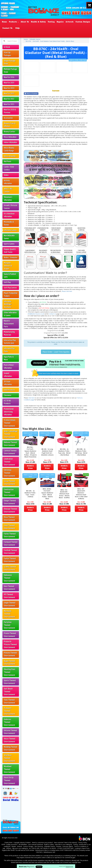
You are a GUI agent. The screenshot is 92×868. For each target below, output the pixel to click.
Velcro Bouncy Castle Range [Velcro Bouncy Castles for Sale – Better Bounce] (9, 149)
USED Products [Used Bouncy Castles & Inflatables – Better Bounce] (9, 390)
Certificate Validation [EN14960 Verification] (79, 28)
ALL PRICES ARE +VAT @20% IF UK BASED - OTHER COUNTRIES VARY (51, 848)
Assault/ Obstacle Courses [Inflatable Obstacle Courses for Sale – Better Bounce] (11, 207)
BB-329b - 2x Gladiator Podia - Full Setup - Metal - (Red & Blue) (81, 452)
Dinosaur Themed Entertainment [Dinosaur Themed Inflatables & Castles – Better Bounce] (10, 510)
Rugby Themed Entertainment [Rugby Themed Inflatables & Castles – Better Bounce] (9, 662)
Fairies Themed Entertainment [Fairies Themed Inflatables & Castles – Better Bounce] (10, 535)
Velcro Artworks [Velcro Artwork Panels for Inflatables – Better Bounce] (10, 156)
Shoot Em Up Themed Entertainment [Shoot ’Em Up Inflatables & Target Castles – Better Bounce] (9, 780)
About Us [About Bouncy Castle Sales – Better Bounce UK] (25, 22)
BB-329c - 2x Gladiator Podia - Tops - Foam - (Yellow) (30, 494)
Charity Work (8, 842)
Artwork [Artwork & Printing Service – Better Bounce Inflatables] (70, 22)
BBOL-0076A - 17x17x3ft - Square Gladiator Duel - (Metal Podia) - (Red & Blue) (47, 494)
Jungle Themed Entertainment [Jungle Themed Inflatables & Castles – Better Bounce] (10, 604)
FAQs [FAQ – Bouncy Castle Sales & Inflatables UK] (18, 28)
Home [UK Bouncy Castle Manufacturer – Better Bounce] (4, 22)
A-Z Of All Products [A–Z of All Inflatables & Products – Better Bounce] (7, 402)
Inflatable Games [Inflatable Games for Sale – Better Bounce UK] (10, 230)
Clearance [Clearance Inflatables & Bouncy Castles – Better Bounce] (8, 395)
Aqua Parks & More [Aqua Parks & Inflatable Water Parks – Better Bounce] (9, 358)
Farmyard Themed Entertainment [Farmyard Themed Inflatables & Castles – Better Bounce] (11, 543)
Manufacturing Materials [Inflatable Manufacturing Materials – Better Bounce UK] (9, 333)
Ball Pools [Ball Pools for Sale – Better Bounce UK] (8, 161)
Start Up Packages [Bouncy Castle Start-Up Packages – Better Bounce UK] (7, 54)
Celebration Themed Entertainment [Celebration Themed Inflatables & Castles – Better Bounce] (9, 462)
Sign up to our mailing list (20, 848)
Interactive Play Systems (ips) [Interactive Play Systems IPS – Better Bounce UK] (10, 342)
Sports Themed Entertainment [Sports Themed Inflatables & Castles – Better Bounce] (10, 682)
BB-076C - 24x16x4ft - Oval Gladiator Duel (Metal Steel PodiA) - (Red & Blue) (50, 41)
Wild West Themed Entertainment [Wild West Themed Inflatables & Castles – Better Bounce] (9, 758)
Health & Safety (49, 844)
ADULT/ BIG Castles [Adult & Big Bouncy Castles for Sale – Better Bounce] (8, 190)
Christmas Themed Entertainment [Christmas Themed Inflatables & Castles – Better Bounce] (9, 473)
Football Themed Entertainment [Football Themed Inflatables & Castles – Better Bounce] (10, 552)
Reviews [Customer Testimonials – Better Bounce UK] (62, 28)
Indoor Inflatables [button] (11, 142)
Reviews (59, 846)
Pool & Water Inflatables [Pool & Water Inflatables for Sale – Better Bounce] (9, 366)
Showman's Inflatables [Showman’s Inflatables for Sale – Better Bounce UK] (8, 199)
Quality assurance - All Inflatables (17, 844)
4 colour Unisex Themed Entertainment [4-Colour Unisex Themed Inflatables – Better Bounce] (10, 423)
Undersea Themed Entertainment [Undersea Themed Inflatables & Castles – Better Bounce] (9, 722)
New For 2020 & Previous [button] (10, 111)
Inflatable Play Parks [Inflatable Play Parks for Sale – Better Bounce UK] (9, 350)
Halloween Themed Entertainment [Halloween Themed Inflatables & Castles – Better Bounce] (9, 578)
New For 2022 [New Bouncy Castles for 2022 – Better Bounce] (9, 99)
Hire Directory (39, 846)
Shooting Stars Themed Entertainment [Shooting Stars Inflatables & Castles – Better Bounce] (10, 672)
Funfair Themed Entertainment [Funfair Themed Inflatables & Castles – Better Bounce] (10, 560)
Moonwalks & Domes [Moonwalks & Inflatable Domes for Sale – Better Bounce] (9, 223)
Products (14, 22)
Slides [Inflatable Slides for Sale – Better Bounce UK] (6, 175)
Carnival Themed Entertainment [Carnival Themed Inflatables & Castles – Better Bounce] (10, 452)
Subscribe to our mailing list (63, 844)
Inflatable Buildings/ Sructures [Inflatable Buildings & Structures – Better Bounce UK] (8, 304)
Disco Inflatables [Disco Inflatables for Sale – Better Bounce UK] (10, 137)
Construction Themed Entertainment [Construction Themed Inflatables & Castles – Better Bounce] (9, 492)
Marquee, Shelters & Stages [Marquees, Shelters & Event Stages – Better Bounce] (8, 266)
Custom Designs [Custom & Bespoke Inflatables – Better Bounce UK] (83, 22)
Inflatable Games (35, 39)
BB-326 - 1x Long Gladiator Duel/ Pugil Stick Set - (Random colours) (47, 452)
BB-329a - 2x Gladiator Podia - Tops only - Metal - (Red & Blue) (64, 452)
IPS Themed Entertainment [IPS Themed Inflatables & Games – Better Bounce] (9, 596)
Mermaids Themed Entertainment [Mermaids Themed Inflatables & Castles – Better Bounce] (9, 614)
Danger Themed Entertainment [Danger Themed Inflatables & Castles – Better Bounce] (10, 502)
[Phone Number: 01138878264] (77, 13)
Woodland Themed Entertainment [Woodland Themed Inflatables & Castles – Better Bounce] (9, 769)
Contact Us (53, 314)
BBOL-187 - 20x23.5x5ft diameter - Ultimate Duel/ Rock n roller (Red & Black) (81, 494)
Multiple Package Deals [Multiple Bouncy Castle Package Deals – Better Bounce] (10, 70)
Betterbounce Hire (49, 852)
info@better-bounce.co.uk (36, 314)
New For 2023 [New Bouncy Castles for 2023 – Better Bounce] (9, 93)
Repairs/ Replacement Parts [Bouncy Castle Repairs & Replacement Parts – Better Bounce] (9, 324)
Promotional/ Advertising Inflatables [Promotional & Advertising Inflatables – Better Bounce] (9, 412)
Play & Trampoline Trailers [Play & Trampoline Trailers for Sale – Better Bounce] (11, 294)
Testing (75, 844)
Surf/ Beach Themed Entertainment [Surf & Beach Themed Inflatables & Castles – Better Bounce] (9, 692)
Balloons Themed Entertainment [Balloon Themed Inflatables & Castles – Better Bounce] (10, 444)
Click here (31, 398)
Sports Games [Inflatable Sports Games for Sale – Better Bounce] (9, 244)
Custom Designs (28, 846)
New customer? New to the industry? (66, 842)
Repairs (14, 846)
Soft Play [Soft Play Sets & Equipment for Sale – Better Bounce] (7, 282)
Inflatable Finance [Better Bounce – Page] (31, 28)
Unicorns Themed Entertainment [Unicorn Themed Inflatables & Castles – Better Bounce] (10, 732)
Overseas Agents (68, 846)
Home (26, 39)
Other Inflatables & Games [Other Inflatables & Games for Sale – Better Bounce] (10, 314)
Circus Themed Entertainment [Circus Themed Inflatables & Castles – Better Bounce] (9, 483)
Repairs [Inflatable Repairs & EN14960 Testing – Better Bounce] (60, 22)
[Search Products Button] (4, 41)
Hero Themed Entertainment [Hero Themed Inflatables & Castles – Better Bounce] (9, 588)
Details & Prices (30, 467)
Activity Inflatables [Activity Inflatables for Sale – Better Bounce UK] (8, 182)
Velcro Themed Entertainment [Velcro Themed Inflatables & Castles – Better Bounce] (10, 740)
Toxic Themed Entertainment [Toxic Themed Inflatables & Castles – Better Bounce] (9, 701)
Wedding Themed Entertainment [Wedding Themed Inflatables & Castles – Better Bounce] (11, 748)
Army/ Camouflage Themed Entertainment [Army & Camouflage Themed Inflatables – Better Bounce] (11, 434)
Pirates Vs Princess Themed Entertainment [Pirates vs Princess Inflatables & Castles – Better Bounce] (10, 644)
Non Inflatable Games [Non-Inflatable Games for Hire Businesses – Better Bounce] (9, 237)
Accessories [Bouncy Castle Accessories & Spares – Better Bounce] (8, 118)
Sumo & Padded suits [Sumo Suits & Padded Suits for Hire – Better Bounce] (10, 275)
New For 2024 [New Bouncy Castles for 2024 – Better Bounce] (9, 88)
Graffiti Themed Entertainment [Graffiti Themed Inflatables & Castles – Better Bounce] (10, 568)
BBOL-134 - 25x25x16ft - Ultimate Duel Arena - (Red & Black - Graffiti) (64, 494)
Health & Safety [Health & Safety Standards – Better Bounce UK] (38, 22)
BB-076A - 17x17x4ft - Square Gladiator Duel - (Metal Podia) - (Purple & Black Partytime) (30, 452)
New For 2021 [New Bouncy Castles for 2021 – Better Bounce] (9, 104)
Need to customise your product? (42, 842)
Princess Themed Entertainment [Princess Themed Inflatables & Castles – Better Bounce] (10, 654)
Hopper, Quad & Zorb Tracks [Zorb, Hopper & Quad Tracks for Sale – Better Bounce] (10, 251)
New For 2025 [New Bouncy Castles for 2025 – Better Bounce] (9, 83)
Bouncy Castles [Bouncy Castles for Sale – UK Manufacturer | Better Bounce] (9, 132)
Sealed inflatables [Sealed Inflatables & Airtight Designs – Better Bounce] (8, 375)
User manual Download (35, 844)
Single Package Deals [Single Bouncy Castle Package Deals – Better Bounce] (10, 62)
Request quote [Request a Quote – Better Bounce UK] (49, 28)
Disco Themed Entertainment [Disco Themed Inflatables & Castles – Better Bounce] (9, 519)
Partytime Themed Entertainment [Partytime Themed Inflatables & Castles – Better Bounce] (9, 625)
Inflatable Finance (50, 846)
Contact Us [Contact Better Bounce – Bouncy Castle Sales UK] (7, 28)
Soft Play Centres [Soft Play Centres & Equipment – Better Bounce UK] (10, 288)
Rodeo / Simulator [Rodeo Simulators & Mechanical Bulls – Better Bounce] (11, 257)
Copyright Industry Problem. (22, 842)
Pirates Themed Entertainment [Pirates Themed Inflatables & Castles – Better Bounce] (10, 635)
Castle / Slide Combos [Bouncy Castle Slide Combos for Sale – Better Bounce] (9, 168)
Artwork (20, 846)
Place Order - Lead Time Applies (56, 352)
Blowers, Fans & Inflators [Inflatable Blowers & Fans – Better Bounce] (10, 125)
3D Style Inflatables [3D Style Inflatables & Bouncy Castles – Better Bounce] (8, 383)
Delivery (9, 848)
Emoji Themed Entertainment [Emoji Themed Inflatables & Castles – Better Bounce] (9, 527)
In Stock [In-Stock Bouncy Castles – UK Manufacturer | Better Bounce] (7, 47)
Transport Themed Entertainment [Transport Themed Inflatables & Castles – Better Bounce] (9, 711)
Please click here (67, 291)
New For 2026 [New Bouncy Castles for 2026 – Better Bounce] (9, 77)
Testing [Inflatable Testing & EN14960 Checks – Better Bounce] (51, 22)
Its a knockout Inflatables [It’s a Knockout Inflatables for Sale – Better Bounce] (9, 215)
